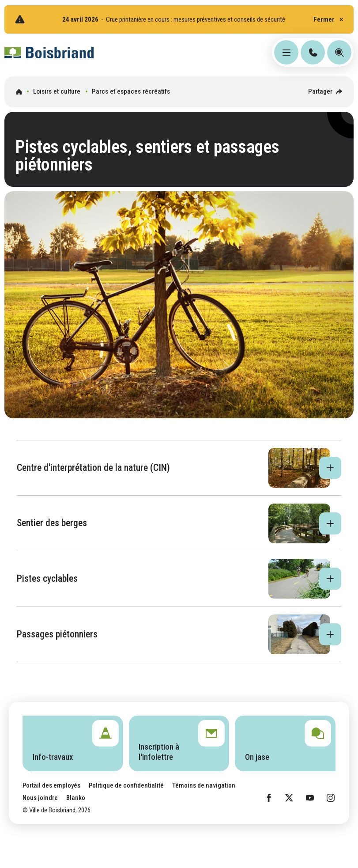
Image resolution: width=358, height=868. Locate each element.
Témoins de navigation (204, 785)
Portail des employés (51, 785)
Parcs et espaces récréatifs (131, 91)
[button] (179, 468)
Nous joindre (40, 798)
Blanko (76, 798)
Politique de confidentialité (126, 785)
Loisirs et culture (57, 91)
